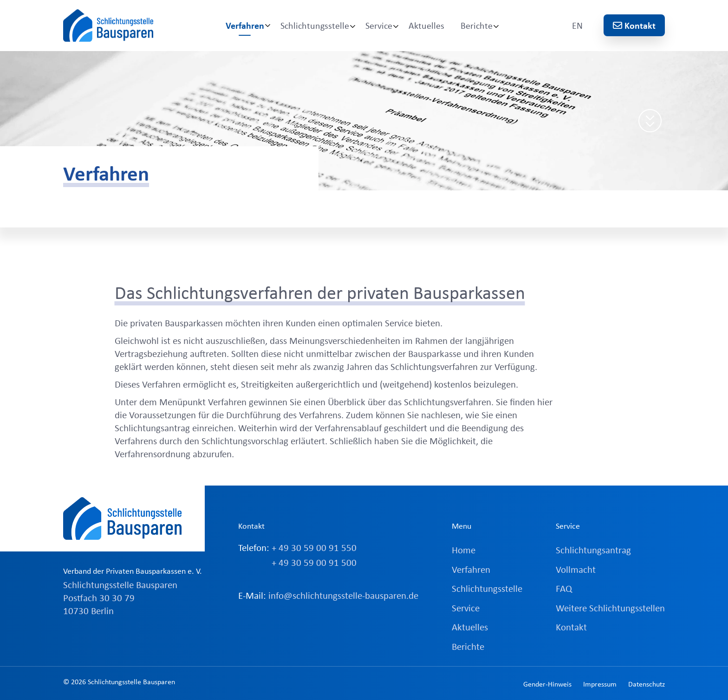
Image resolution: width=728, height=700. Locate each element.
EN (577, 25)
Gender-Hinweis (547, 684)
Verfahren (245, 25)
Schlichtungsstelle (315, 25)
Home (464, 550)
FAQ (564, 588)
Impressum (600, 684)
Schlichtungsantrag (593, 550)
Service (379, 25)
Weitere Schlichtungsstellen (610, 608)
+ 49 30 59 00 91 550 (314, 547)
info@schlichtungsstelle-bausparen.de (343, 595)
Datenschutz (647, 684)
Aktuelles (426, 25)
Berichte (477, 25)
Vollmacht (576, 569)
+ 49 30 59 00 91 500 (314, 562)
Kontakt (634, 25)
